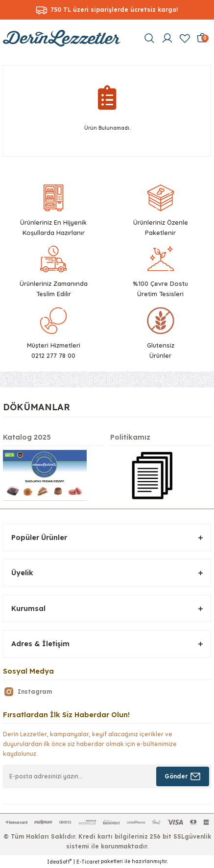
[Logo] (62, 38)
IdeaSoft (59, 862)
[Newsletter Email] (107, 776)
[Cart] (202, 38)
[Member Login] (167, 38)
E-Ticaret (88, 862)
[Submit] (183, 776)
